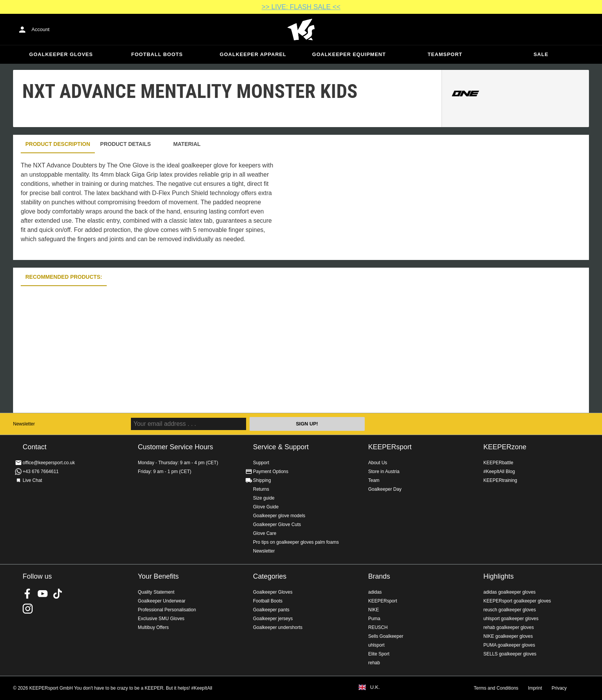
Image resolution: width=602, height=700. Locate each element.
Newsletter (24, 424)
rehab (374, 663)
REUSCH (378, 627)
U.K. (375, 687)
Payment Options (271, 472)
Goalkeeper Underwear (162, 601)
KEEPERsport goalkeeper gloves (517, 601)
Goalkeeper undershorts (278, 627)
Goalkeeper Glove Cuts (277, 525)
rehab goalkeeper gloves (509, 627)
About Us (378, 463)
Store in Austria (384, 472)
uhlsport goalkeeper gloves (511, 619)
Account (41, 29)
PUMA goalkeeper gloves (509, 645)
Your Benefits (158, 576)
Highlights (499, 576)
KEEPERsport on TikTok (58, 594)
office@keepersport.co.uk (49, 463)
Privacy (559, 688)
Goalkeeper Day (385, 489)
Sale (541, 54)
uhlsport (376, 645)
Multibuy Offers (153, 627)
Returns (261, 489)
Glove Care (265, 533)
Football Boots (157, 54)
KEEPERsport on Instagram (28, 609)
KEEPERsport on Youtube (43, 594)
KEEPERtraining (500, 480)
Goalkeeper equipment (349, 54)
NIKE (374, 610)
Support (261, 463)
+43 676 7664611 (41, 472)
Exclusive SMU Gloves (161, 619)
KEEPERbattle (498, 463)
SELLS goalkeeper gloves (510, 654)
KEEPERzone (505, 447)
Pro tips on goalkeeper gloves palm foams (296, 542)
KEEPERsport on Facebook (28, 594)
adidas (375, 592)
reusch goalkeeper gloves (510, 610)
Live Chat (32, 480)
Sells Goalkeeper (386, 636)
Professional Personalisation (167, 610)
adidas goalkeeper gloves (509, 592)
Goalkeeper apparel (253, 54)
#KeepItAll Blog (499, 472)
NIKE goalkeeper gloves (508, 636)
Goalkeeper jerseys (273, 619)
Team (374, 480)
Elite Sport (379, 654)
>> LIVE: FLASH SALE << (301, 7)
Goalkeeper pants (271, 610)
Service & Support (281, 447)
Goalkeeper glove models (279, 516)
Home (301, 30)
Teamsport (445, 54)
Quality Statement (156, 592)
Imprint (535, 688)
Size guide (264, 498)
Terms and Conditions (496, 688)
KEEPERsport (390, 447)
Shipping (262, 480)
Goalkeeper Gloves (61, 54)
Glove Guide (266, 507)
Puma (374, 619)
